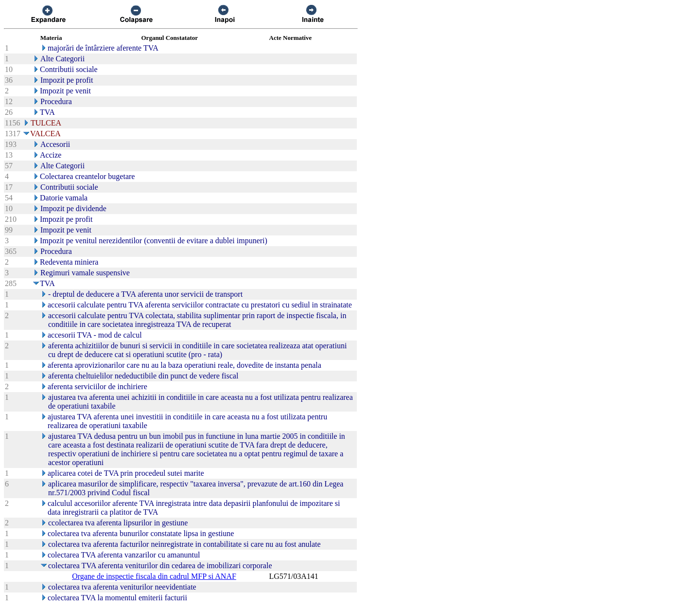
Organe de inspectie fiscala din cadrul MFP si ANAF (154, 576)
